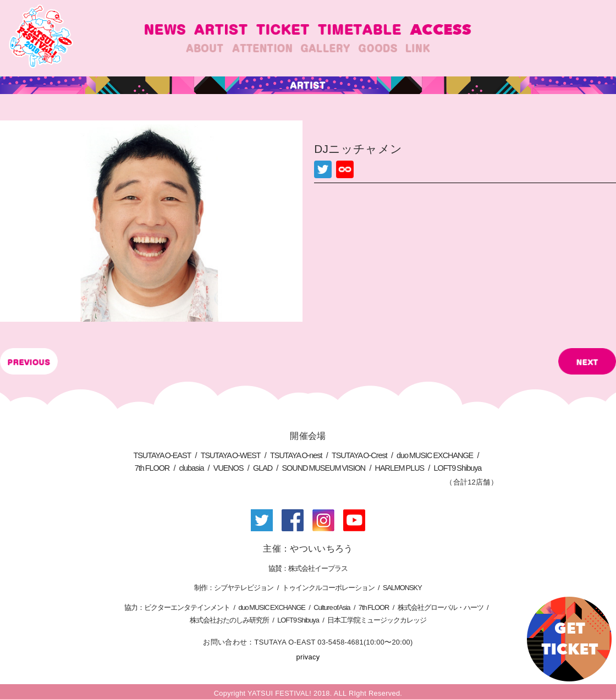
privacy (308, 657)
